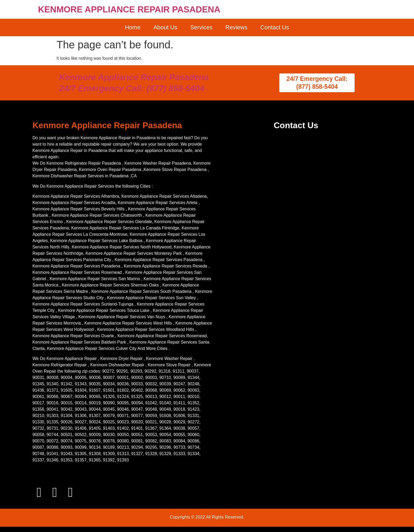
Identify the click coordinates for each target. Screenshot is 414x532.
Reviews (236, 27)
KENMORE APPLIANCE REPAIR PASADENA (129, 9)
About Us (165, 27)
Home (133, 27)
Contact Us (275, 27)
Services (201, 27)
